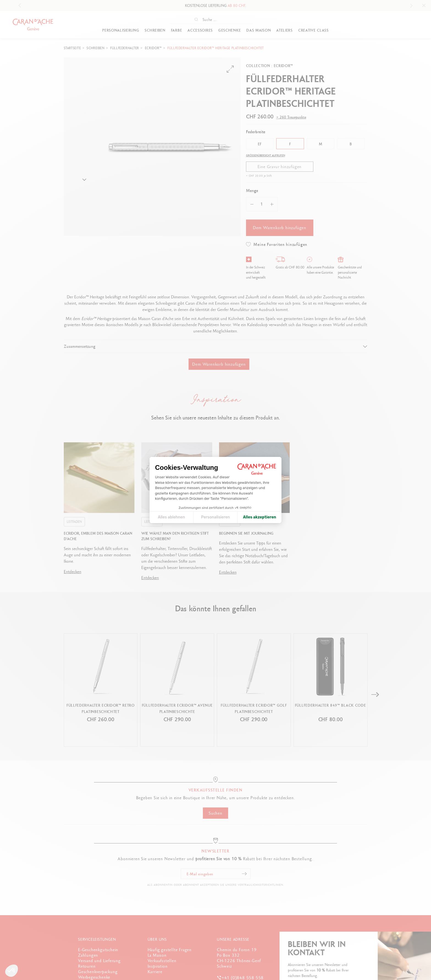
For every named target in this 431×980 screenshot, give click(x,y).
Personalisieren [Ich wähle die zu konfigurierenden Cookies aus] (216, 517)
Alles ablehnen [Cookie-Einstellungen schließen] (171, 517)
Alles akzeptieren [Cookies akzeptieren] (260, 517)
